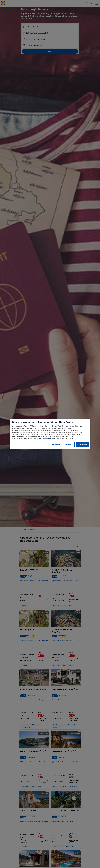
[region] (50, 434)
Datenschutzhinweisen (44, 438)
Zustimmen (82, 445)
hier (72, 438)
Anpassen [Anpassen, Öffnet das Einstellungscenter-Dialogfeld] (69, 445)
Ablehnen (56, 445)
